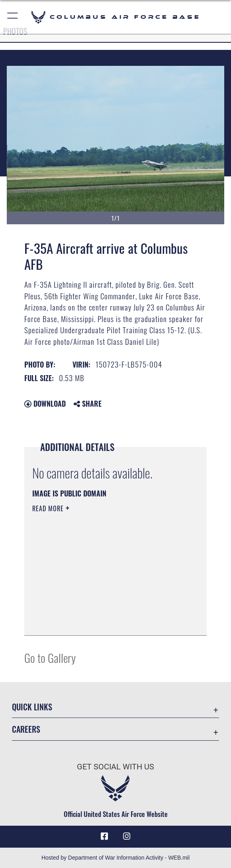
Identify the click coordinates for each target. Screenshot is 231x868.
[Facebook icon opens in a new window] (104, 836)
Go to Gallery (50, 657)
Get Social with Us (115, 767)
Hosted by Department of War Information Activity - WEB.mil (115, 858)
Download (45, 403)
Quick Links (32, 707)
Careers (26, 729)
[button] (13, 17)
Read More (49, 508)
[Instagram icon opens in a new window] (127, 836)
